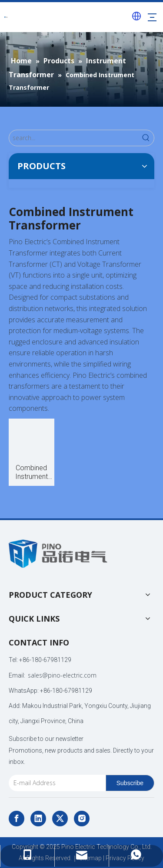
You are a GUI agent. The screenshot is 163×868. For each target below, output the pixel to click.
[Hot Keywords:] (146, 138)
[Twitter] (60, 819)
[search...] (74, 138)
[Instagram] (82, 819)
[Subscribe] (130, 783)
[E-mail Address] (55, 783)
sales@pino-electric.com (62, 675)
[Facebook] (17, 819)
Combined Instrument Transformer (31, 472)
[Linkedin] (38, 819)
